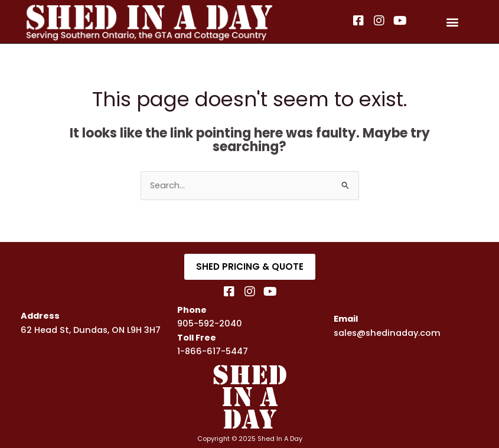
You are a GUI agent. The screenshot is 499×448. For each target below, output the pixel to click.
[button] (453, 22)
